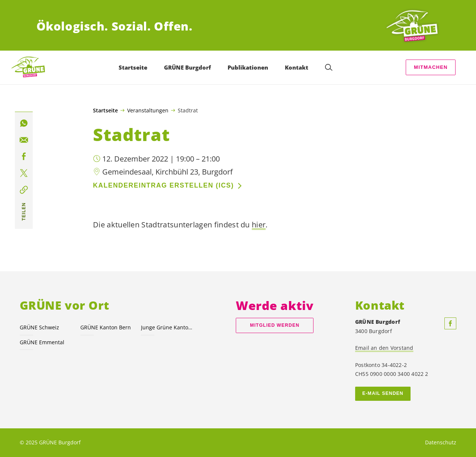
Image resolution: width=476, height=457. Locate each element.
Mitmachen (431, 67)
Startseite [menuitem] (133, 67)
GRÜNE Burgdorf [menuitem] (187, 67)
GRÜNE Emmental (42, 342)
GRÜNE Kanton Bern (106, 327)
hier (259, 225)
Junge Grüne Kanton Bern (167, 327)
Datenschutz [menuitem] (441, 442)
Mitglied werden (275, 325)
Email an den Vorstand (384, 348)
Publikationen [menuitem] (248, 67)
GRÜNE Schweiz (39, 327)
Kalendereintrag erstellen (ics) (163, 185)
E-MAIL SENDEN (383, 393)
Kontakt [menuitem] (297, 67)
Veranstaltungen (148, 110)
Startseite (105, 111)
